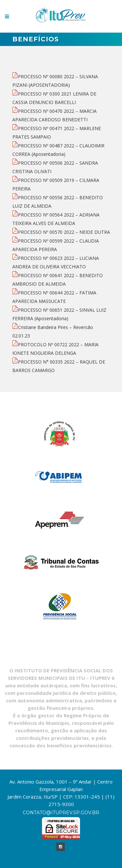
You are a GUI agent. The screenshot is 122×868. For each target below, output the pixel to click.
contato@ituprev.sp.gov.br (61, 813)
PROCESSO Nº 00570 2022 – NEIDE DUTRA (61, 232)
